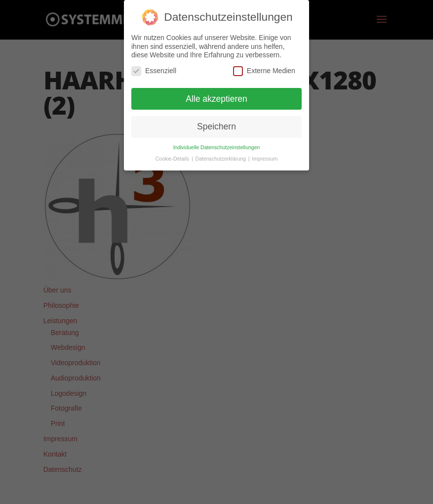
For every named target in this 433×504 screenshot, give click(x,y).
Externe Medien (264, 71)
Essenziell (154, 71)
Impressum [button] (265, 159)
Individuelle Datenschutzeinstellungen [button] (217, 147)
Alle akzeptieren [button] (216, 99)
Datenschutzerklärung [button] (221, 159)
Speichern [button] (216, 126)
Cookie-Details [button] (173, 159)
